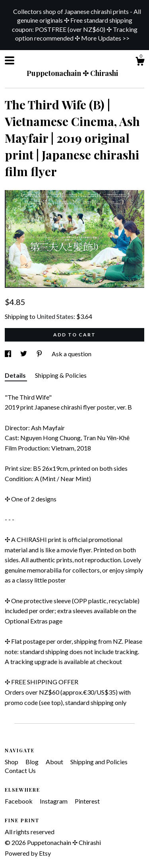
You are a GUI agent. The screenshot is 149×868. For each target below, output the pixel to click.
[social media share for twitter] (24, 354)
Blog (33, 762)
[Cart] (140, 62)
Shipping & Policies (61, 375)
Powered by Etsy (28, 853)
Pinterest (87, 801)
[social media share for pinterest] (40, 354)
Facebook (19, 801)
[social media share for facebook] (9, 354)
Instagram (54, 801)
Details (16, 375)
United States (55, 316)
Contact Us (20, 770)
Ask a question (72, 354)
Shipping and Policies (99, 762)
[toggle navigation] (10, 60)
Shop (12, 762)
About (55, 762)
